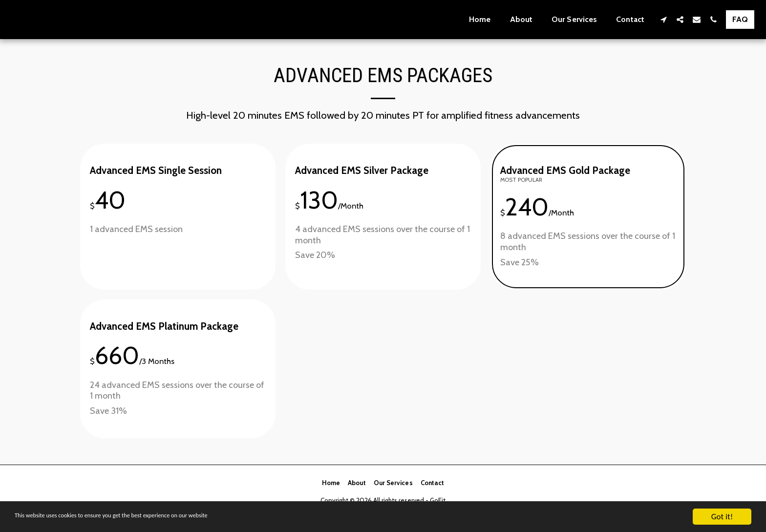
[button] (663, 19)
